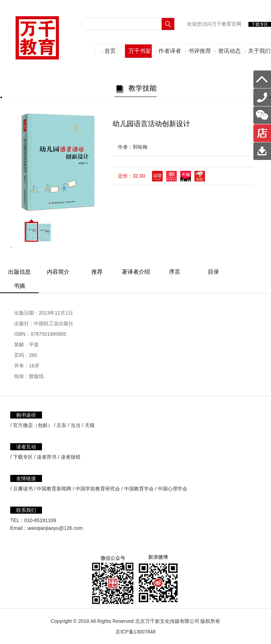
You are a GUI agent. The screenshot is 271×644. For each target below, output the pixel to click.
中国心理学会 (173, 489)
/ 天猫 (88, 425)
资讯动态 (228, 51)
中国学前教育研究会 (98, 489)
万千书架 (138, 51)
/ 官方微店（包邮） (31, 425)
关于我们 (258, 51)
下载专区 (260, 24)
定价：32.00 (131, 176)
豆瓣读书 (23, 489)
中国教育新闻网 (54, 489)
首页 (109, 51)
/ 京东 (60, 425)
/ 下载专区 (22, 457)
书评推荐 (198, 51)
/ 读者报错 (69, 457)
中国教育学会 (139, 489)
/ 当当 (74, 425)
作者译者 (168, 51)
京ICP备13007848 (135, 632)
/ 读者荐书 (46, 457)
